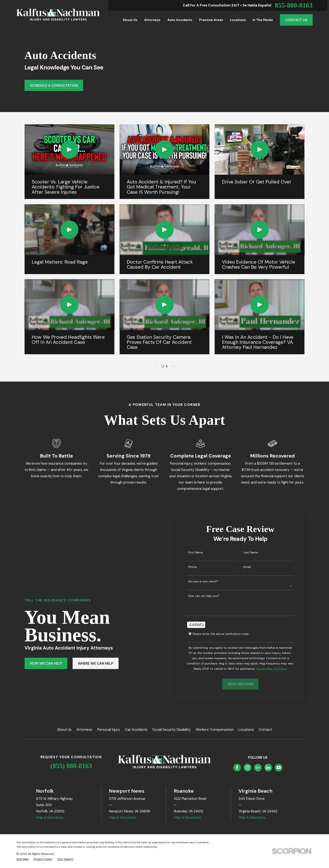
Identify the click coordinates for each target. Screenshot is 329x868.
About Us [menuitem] (130, 20)
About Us (64, 729)
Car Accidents (136, 729)
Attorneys (84, 729)
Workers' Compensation (215, 729)
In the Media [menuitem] (263, 20)
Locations (246, 729)
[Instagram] (248, 767)
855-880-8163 (294, 5)
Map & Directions (50, 817)
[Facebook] (237, 767)
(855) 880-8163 (71, 766)
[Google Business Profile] (258, 767)
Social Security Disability (171, 729)
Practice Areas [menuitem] (211, 20)
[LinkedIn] (268, 767)
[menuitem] (22, 859)
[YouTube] (279, 767)
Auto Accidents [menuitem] (180, 20)
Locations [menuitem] (238, 20)
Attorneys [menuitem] (152, 20)
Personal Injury (109, 729)
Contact (265, 729)
